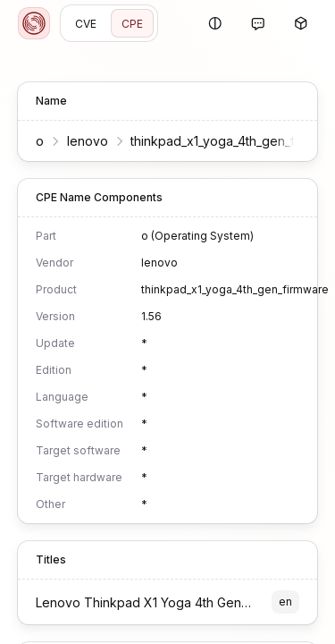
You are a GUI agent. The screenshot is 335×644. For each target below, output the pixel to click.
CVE (86, 24)
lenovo (88, 141)
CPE (132, 24)
